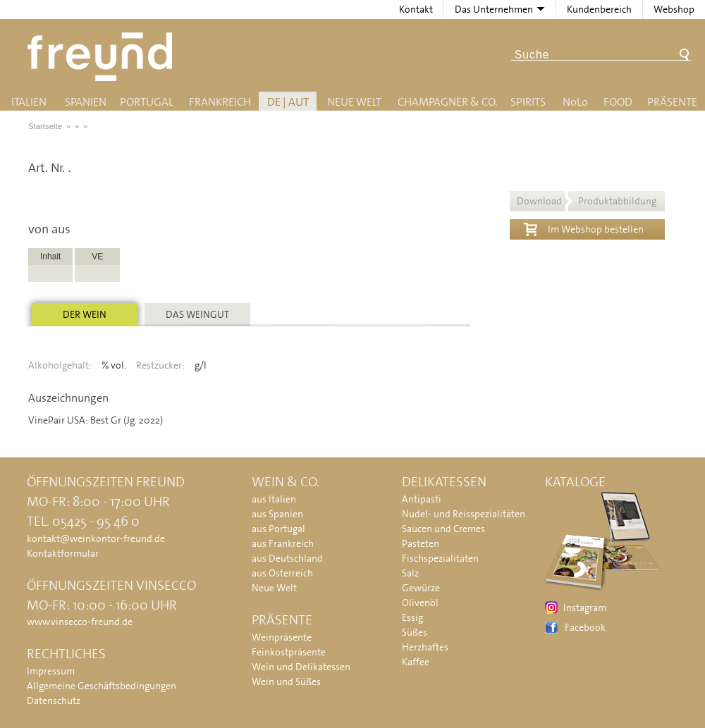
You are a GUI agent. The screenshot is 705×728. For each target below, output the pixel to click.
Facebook (585, 627)
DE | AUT (288, 102)
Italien (29, 102)
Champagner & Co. (447, 102)
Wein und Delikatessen (301, 667)
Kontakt (416, 9)
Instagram (585, 607)
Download (587, 201)
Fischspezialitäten (440, 558)
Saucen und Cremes (443, 529)
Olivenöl (420, 603)
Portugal (147, 102)
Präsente (672, 102)
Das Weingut (197, 314)
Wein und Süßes (286, 681)
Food (618, 102)
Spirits (528, 102)
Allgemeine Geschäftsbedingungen (102, 686)
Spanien (86, 102)
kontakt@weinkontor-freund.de (96, 538)
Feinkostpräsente (289, 652)
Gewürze (421, 588)
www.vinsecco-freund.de (80, 622)
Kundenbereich (599, 9)
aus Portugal (278, 529)
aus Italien (274, 499)
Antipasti (422, 499)
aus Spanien (277, 514)
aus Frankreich (283, 543)
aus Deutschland (287, 558)
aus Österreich (282, 573)
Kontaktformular (63, 553)
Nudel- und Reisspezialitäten (464, 514)
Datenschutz (54, 701)
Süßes (415, 632)
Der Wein (85, 314)
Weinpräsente (282, 637)
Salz (410, 573)
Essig (412, 617)
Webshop (674, 9)
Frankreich (220, 102)
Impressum (51, 671)
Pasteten (421, 543)
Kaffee (416, 662)
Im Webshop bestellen (584, 228)
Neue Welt (354, 102)
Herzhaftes (425, 647)
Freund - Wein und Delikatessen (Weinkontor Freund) (103, 57)
